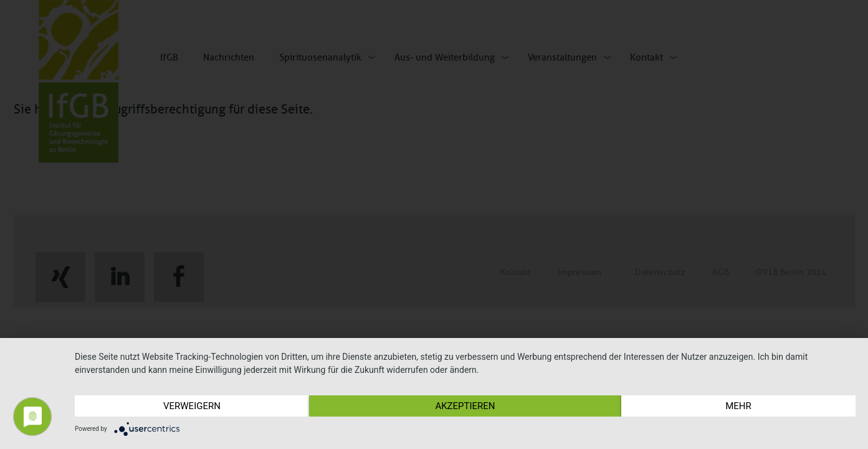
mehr (738, 406)
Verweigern (192, 406)
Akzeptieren (465, 406)
